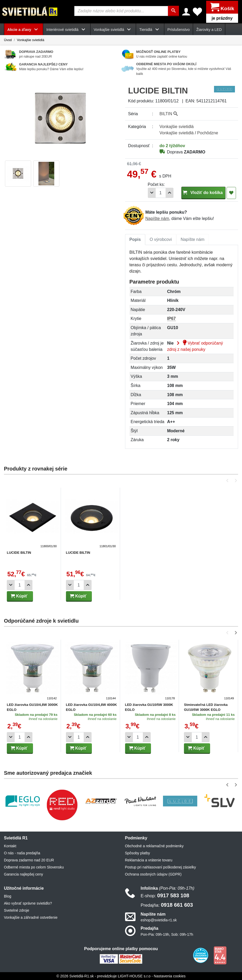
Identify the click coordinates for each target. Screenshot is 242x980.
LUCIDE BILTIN (19, 552)
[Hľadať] (174, 11)
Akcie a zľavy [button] (24, 29)
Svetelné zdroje (17, 910)
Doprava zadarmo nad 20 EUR (29, 860)
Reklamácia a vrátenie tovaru (149, 860)
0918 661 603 (167, 905)
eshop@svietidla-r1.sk (159, 920)
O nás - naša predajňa (22, 853)
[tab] (135, 239)
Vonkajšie (177, 126)
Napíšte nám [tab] (193, 239)
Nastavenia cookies (170, 976)
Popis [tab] (135, 239)
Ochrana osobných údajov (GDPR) (153, 874)
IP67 (171, 318)
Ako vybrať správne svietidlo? (28, 903)
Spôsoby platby (138, 853)
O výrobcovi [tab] (161, 239)
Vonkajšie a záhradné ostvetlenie (31, 917)
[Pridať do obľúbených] (231, 193)
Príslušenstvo (179, 29)
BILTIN (169, 113)
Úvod (8, 40)
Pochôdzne (208, 133)
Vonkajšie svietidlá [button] (113, 29)
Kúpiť (19, 596)
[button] (228, 480)
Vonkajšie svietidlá (30, 40)
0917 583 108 (165, 895)
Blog (8, 896)
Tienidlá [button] (150, 29)
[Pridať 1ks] (170, 193)
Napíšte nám (157, 218)
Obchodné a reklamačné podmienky (154, 846)
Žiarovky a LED (209, 29)
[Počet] (161, 193)
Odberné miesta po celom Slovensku (34, 867)
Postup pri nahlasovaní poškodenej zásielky (161, 867)
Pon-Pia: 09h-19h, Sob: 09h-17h (167, 934)
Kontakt (10, 846)
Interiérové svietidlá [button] (67, 29)
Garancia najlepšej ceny (23, 874)
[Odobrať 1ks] (152, 193)
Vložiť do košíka (203, 192)
